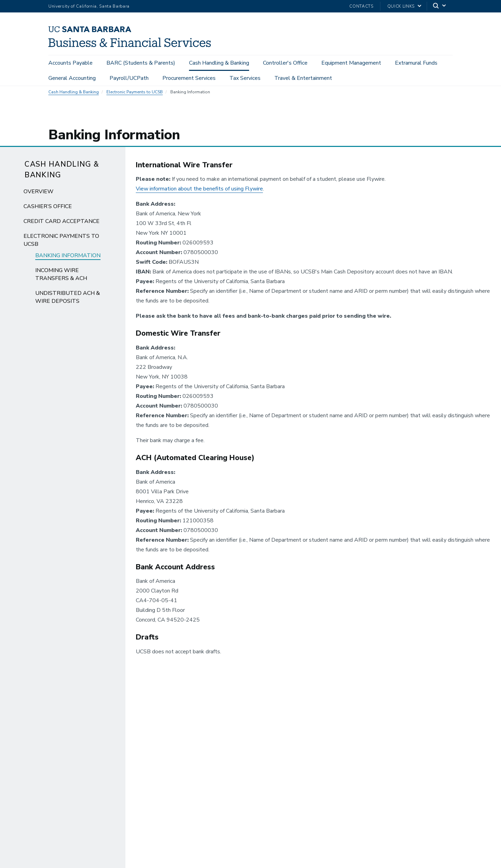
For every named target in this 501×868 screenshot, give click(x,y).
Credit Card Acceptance (62, 225)
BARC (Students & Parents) (141, 63)
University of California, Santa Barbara (89, 6)
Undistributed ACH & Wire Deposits (68, 301)
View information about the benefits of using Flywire (199, 193)
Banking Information (68, 259)
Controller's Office (285, 63)
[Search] (440, 6)
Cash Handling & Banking (219, 63)
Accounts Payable (70, 63)
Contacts (361, 6)
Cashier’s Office (48, 210)
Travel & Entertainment (303, 78)
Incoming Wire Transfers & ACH (61, 278)
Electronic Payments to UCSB (135, 95)
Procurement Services (189, 78)
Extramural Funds (416, 63)
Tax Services (245, 78)
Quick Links (401, 6)
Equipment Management (351, 63)
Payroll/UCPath (129, 78)
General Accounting (72, 78)
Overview (39, 195)
